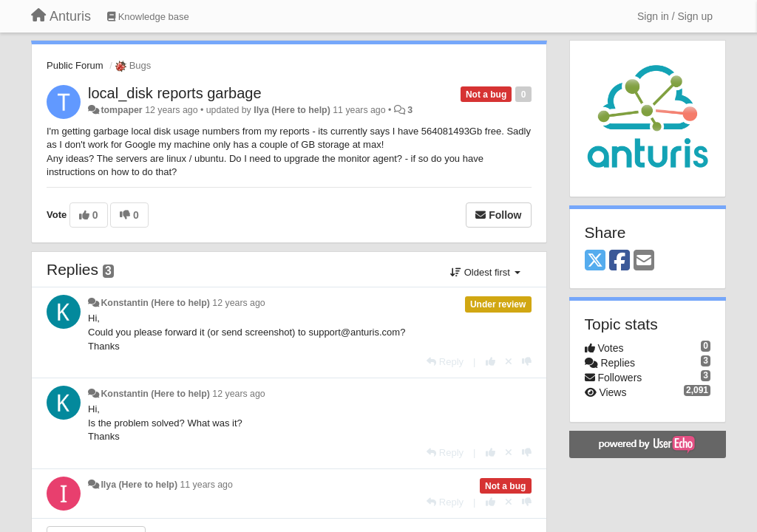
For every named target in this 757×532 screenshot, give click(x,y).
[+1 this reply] (490, 362)
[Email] (644, 261)
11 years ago (206, 485)
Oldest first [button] (485, 272)
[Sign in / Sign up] (675, 16)
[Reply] (445, 362)
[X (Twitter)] (595, 261)
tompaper (121, 110)
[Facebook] (619, 261)
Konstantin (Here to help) (155, 303)
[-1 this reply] (527, 362)
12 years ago (238, 303)
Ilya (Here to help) (292, 110)
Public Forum (75, 65)
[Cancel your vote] (509, 362)
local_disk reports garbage (175, 93)
